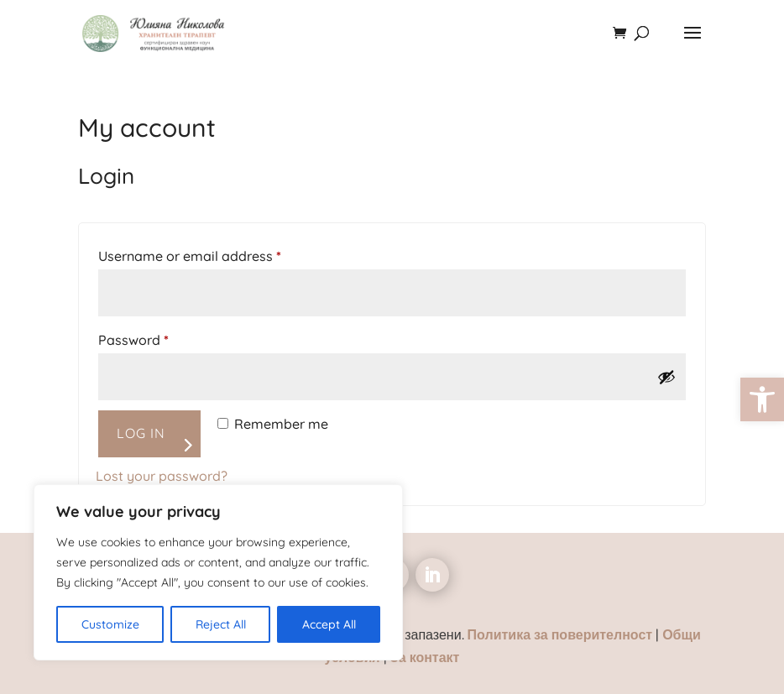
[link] (762, 399)
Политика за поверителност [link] (562, 634)
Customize (110, 624)
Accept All (329, 624)
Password (162, 337)
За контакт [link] (425, 657)
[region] (218, 572)
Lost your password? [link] (162, 476)
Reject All (221, 624)
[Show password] (666, 377)
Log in (141, 433)
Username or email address (218, 253)
